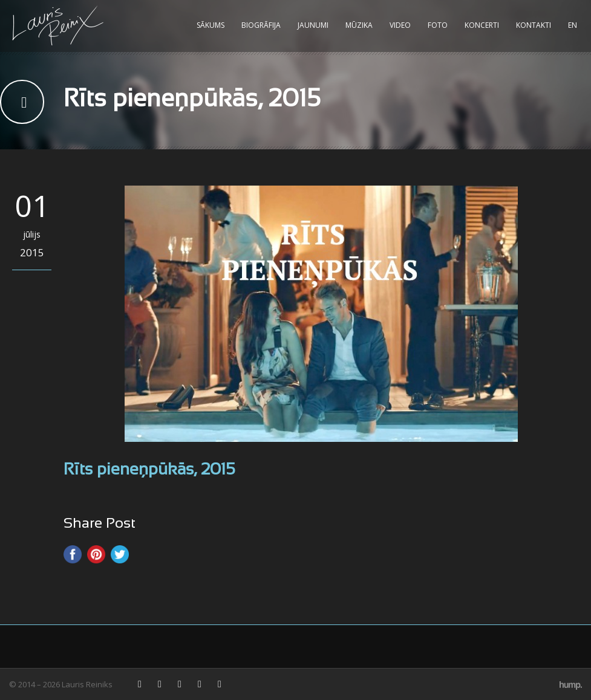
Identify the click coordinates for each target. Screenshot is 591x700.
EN (573, 25)
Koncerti (482, 25)
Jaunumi (313, 25)
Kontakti (534, 25)
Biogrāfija (261, 25)
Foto (438, 25)
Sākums (211, 25)
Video (400, 25)
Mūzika (359, 25)
